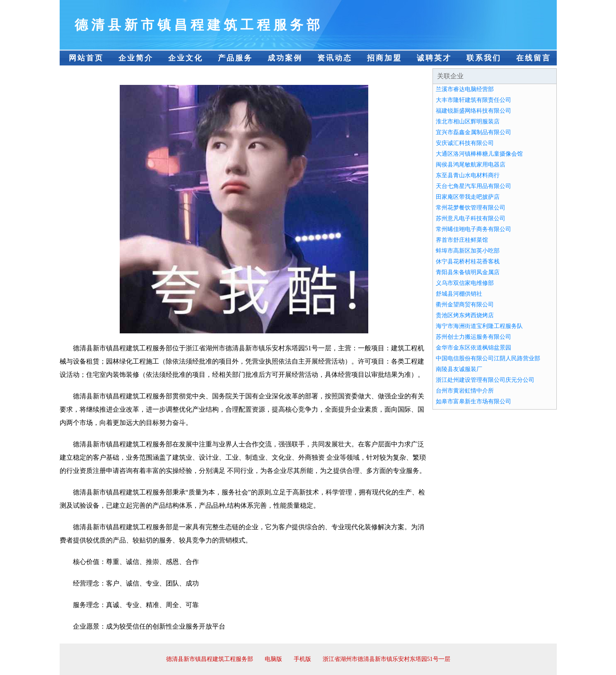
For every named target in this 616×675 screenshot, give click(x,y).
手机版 (302, 659)
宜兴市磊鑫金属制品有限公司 (473, 132)
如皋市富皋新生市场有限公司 (473, 401)
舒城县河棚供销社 (459, 294)
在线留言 (534, 58)
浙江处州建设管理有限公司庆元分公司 (485, 380)
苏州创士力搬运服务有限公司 (473, 337)
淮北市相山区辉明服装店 (468, 122)
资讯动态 (335, 58)
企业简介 (136, 58)
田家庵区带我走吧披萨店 (468, 197)
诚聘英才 (434, 58)
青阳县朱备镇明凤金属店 (468, 272)
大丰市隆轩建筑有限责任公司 (473, 100)
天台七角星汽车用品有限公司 (473, 186)
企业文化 (186, 58)
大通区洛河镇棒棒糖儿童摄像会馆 (479, 154)
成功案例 (285, 58)
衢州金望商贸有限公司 (465, 305)
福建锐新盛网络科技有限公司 (473, 111)
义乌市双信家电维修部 (465, 283)
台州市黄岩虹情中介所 (465, 391)
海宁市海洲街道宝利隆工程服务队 (479, 326)
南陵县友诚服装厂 (459, 369)
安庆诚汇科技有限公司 (465, 143)
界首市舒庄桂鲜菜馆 (462, 240)
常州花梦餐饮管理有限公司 (471, 208)
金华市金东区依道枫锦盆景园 (473, 348)
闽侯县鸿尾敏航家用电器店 (471, 165)
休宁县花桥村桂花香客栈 (468, 262)
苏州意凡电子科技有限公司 (471, 218)
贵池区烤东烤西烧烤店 (465, 315)
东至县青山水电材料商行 (468, 175)
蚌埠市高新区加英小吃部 (468, 251)
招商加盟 (384, 58)
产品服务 (235, 58)
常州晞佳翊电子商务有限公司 (473, 229)
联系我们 (484, 58)
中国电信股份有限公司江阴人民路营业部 (488, 358)
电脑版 (273, 659)
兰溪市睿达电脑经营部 (465, 89)
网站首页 (86, 58)
